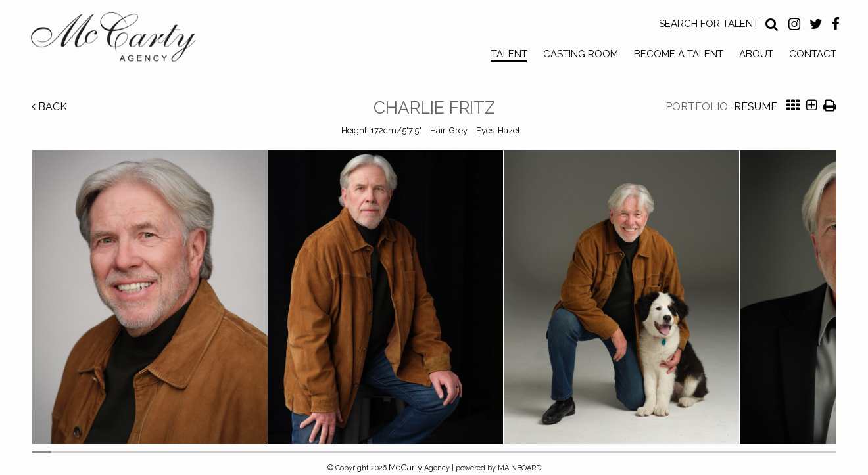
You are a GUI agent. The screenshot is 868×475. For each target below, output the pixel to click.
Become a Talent (679, 54)
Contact (813, 54)
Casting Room (581, 54)
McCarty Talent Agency (123, 40)
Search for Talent (709, 24)
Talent (509, 54)
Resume (756, 107)
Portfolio (697, 107)
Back (49, 107)
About (756, 54)
